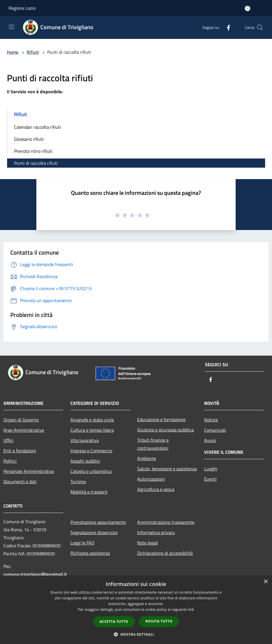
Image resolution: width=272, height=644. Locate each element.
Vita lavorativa (85, 440)
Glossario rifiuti (29, 139)
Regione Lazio (22, 8)
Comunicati (215, 430)
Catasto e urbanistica (91, 471)
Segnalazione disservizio (94, 532)
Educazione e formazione (161, 419)
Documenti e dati (20, 481)
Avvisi (210, 440)
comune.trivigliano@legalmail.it (35, 574)
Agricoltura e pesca (156, 489)
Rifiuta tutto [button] (159, 621)
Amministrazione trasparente (166, 522)
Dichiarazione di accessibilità (165, 553)
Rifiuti (33, 52)
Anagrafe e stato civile (92, 420)
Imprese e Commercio (91, 451)
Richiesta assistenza (90, 553)
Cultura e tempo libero (92, 430)
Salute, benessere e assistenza (167, 469)
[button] (136, 634)
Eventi (210, 479)
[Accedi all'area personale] (248, 8)
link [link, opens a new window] (191, 610)
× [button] (266, 582)
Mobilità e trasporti (89, 492)
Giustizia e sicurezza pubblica (165, 430)
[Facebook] (226, 27)
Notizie (211, 420)
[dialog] (136, 610)
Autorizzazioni (151, 479)
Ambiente (147, 458)
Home (13, 52)
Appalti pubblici (85, 461)
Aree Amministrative (24, 430)
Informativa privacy (156, 532)
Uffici (8, 440)
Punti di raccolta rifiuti (36, 163)
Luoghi (211, 469)
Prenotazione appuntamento (98, 522)
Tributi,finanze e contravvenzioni (153, 444)
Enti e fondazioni (20, 451)
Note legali (148, 543)
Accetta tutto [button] (114, 622)
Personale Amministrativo (29, 471)
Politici (10, 461)
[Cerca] (260, 27)
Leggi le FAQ (82, 543)
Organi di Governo (21, 420)
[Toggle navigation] (11, 27)
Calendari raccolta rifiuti (38, 127)
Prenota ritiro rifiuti (33, 151)
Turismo (78, 481)
